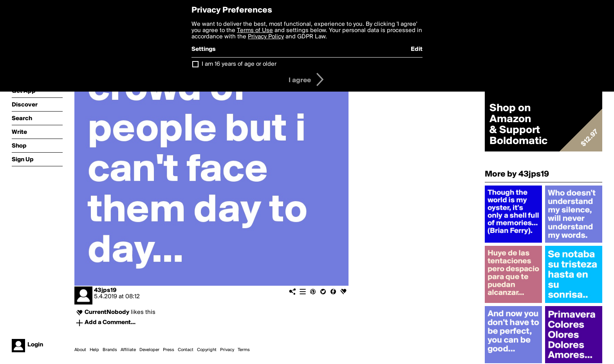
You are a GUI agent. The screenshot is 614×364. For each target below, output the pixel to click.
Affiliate (128, 350)
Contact (186, 350)
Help (94, 350)
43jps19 (105, 290)
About (80, 350)
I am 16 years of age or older (239, 64)
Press (169, 350)
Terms (244, 350)
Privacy (227, 350)
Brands (110, 350)
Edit (417, 49)
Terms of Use (255, 31)
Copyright (207, 350)
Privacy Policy (266, 37)
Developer (149, 350)
